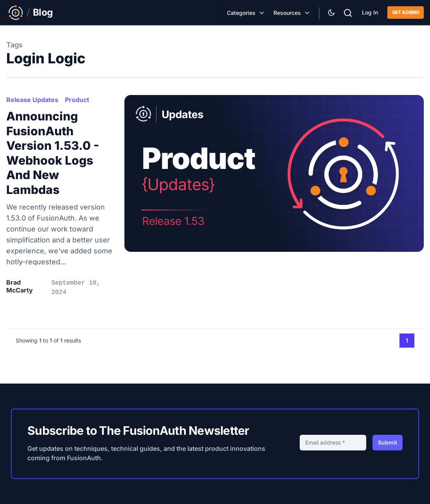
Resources (287, 13)
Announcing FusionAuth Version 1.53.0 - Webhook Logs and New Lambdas (53, 153)
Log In (370, 12)
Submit (388, 442)
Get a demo (406, 12)
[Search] (348, 12)
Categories (241, 13)
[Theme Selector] (331, 13)
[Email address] (333, 443)
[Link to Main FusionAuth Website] (16, 13)
